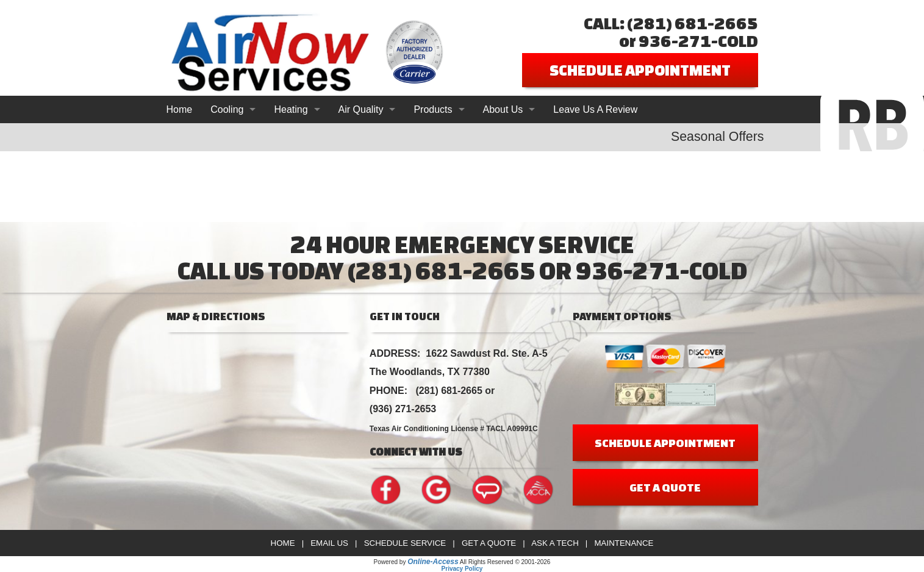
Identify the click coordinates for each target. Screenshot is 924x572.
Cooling (227, 109)
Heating (291, 109)
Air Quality (361, 109)
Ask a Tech (555, 543)
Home (180, 109)
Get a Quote (489, 543)
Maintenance (624, 543)
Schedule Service (405, 543)
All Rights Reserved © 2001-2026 (505, 562)
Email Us (329, 543)
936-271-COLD (698, 41)
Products (433, 109)
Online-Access (433, 562)
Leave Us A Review (595, 109)
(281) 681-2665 (693, 23)
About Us (503, 109)
